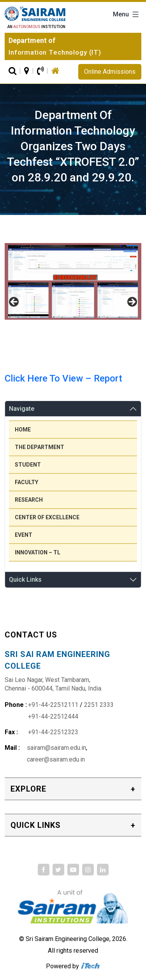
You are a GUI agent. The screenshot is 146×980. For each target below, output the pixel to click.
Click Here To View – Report (63, 378)
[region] (73, 304)
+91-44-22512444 (53, 716)
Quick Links (25, 580)
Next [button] (132, 302)
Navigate (22, 409)
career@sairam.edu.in (56, 759)
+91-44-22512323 (53, 732)
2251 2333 (99, 705)
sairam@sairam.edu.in (56, 748)
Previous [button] (14, 302)
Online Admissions (110, 72)
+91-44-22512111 (53, 705)
